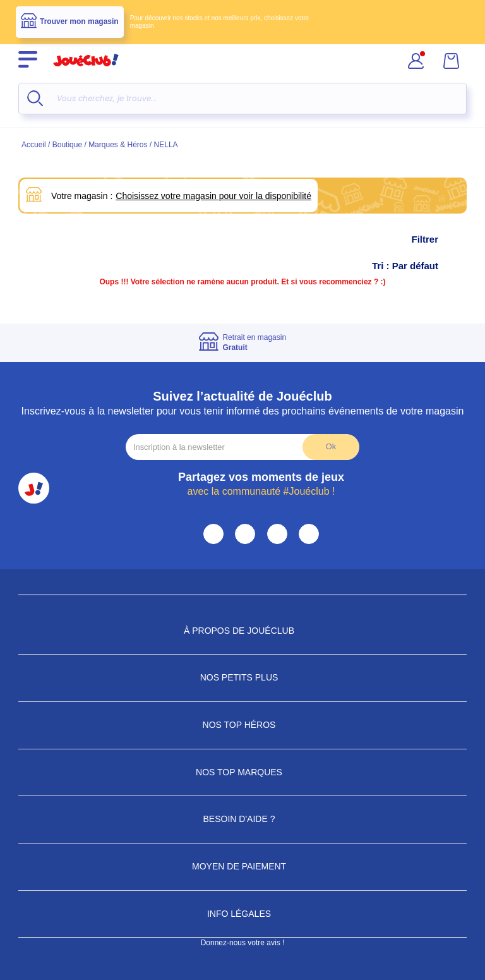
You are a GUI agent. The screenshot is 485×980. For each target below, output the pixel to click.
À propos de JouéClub (242, 631)
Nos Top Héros (243, 725)
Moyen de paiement (242, 866)
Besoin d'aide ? (243, 819)
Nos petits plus (243, 677)
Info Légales (242, 914)
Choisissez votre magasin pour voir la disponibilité (213, 196)
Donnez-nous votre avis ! (243, 943)
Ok (331, 446)
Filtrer (437, 239)
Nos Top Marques (242, 772)
